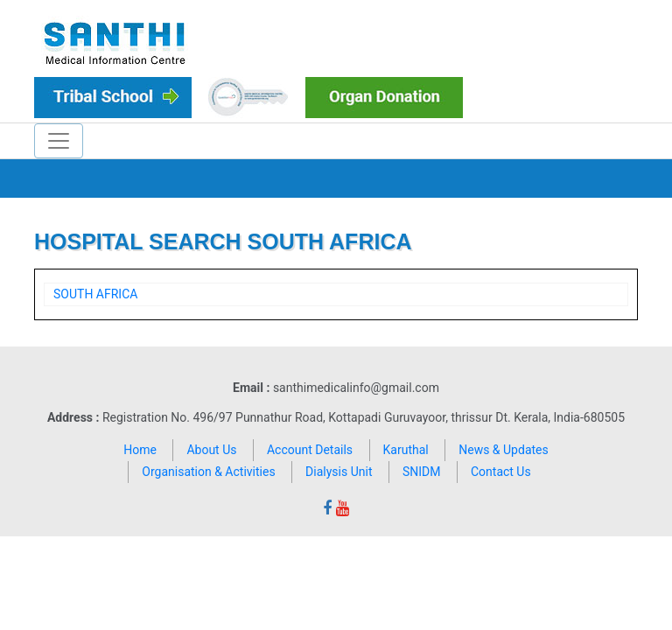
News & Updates (504, 450)
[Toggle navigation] (59, 141)
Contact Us (501, 472)
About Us (211, 450)
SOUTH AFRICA (95, 294)
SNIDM (422, 472)
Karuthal (406, 450)
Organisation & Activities (208, 472)
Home (140, 450)
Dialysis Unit (339, 472)
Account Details (310, 450)
